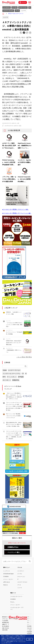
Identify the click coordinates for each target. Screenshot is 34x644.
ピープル (15, 8)
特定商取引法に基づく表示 (29, 628)
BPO (4, 377)
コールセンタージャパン (16, 596)
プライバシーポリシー (28, 621)
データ (17, 11)
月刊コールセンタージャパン (16, 14)
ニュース (23, 11)
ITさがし (12, 602)
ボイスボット (7, 380)
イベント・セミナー (8, 579)
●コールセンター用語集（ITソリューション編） (17, 213)
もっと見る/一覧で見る (25, 357)
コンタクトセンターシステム (12, 373)
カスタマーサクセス (8, 11)
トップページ (7, 571)
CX (23, 373)
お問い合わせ (7, 582)
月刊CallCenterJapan (8, 574)
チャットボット (12, 377)
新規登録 (23, 2)
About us (5, 585)
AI (26, 373)
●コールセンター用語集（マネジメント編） (16, 209)
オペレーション (23, 8)
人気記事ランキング (11, 308)
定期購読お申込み (13, 547)
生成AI (5, 370)
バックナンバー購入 (14, 552)
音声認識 (21, 377)
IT (30, 8)
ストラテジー (7, 8)
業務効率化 (16, 380)
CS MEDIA (6, 577)
